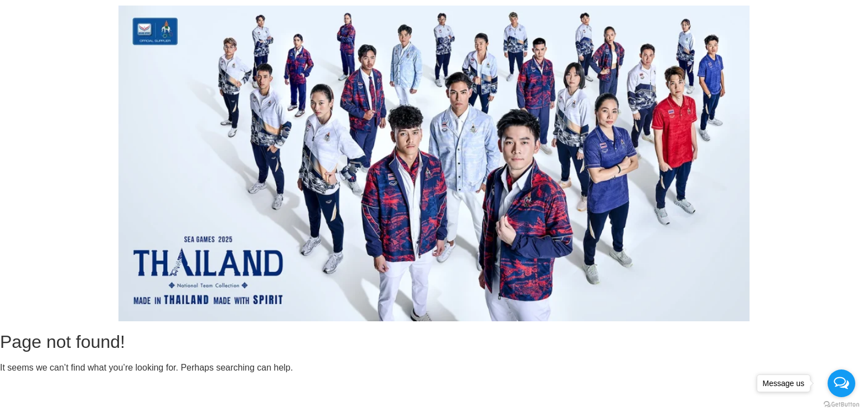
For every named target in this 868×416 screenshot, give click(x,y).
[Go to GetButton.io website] (841, 405)
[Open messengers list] (841, 383)
